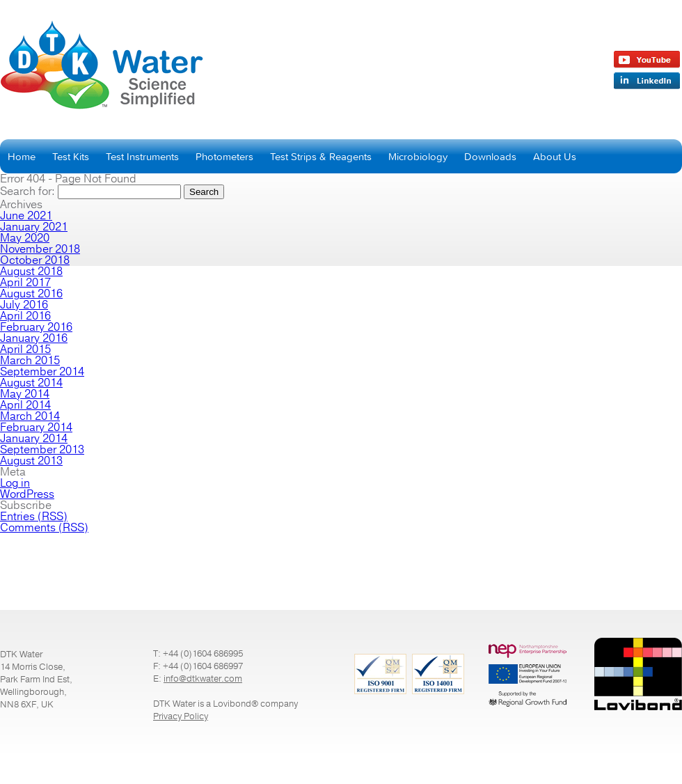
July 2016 (24, 305)
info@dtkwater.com (203, 679)
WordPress (27, 494)
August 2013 (31, 461)
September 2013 (42, 450)
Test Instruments (142, 156)
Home (22, 156)
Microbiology (418, 156)
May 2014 (25, 394)
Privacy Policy (181, 716)
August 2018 (31, 272)
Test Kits (71, 156)
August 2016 (31, 294)
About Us (555, 156)
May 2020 (25, 238)
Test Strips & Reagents (321, 156)
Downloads (490, 156)
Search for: (27, 191)
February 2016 (36, 327)
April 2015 (25, 350)
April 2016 (25, 316)
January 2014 (34, 439)
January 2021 (34, 227)
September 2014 (42, 372)
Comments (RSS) (44, 528)
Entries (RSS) (34, 517)
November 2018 (40, 249)
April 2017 (25, 283)
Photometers (224, 156)
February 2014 (36, 428)
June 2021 (26, 216)
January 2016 (34, 338)
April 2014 (25, 405)
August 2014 (31, 383)
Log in (15, 483)
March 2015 (30, 361)
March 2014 (30, 416)
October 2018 (35, 260)
